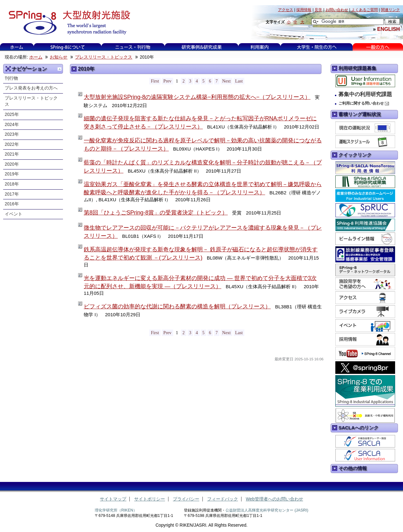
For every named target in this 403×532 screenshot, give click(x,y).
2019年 (12, 174)
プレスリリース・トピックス (104, 57)
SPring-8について (68, 47)
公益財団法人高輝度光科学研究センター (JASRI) (267, 510)
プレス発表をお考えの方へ (31, 88)
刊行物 (11, 78)
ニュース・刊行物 (133, 47)
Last (239, 81)
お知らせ (59, 57)
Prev (167, 81)
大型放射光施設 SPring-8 (67, 23)
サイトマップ (113, 499)
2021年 (12, 154)
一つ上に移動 (60, 69)
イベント (14, 214)
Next (227, 81)
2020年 (12, 164)
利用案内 (259, 47)
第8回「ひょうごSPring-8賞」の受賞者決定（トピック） (156, 213)
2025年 (12, 114)
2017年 (12, 194)
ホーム (17, 47)
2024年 (12, 125)
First (155, 81)
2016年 (12, 204)
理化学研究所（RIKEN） (116, 510)
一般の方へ (378, 47)
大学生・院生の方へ (317, 47)
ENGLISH (389, 29)
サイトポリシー (150, 499)
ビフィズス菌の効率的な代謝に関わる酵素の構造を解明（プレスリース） (177, 306)
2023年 (12, 134)
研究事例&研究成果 (201, 47)
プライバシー (186, 499)
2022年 (12, 144)
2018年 (12, 184)
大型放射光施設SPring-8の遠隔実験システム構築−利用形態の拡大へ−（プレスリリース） (197, 97)
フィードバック (223, 499)
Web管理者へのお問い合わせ (275, 499)
